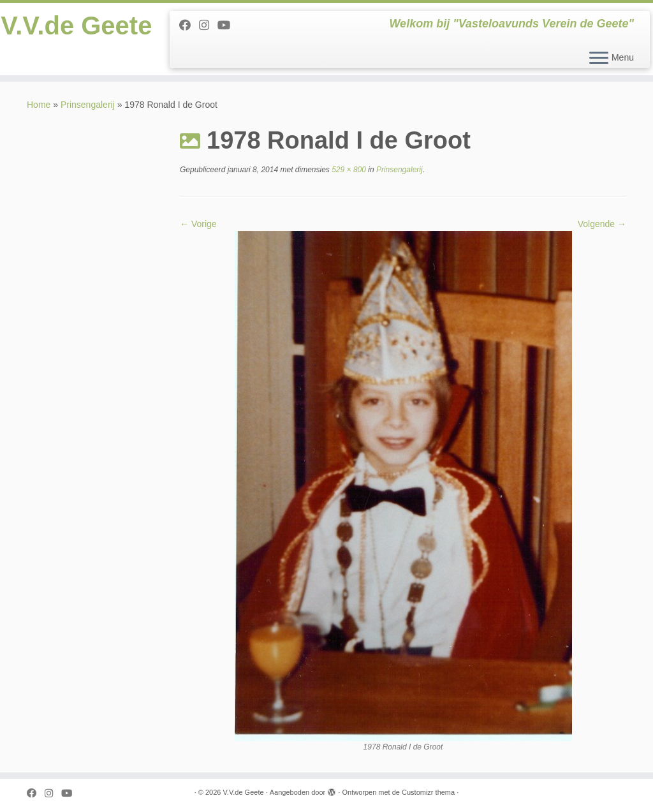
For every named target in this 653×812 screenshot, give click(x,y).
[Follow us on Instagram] (208, 26)
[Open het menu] (599, 59)
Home (39, 105)
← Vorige (198, 224)
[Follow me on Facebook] (189, 26)
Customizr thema (428, 792)
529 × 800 (348, 170)
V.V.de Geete (76, 26)
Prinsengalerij (88, 105)
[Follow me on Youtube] (228, 26)
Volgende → (602, 224)
